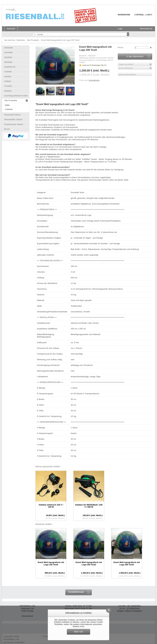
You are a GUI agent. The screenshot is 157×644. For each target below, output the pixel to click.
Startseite (21, 40)
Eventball (8, 52)
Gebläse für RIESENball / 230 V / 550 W (89, 506)
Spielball (8, 57)
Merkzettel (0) (146, 29)
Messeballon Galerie (13, 119)
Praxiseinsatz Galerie (14, 124)
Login (120, 29)
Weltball (8, 91)
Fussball (8, 86)
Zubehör (9, 109)
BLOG (7, 129)
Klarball (8, 76)
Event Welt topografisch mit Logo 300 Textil (127, 563)
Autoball (8, 72)
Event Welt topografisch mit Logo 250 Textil (89, 563)
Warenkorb (110, 16)
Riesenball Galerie (12, 115)
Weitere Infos (78, 626)
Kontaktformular (76, 592)
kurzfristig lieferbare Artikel (16, 96)
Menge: (121, 47)
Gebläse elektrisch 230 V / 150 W (51, 506)
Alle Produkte (33, 40)
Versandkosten (94, 80)
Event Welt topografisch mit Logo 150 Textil (51, 563)
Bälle (7, 105)
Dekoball (8, 62)
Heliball (8, 81)
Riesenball (52, 15)
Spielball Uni (10, 67)
